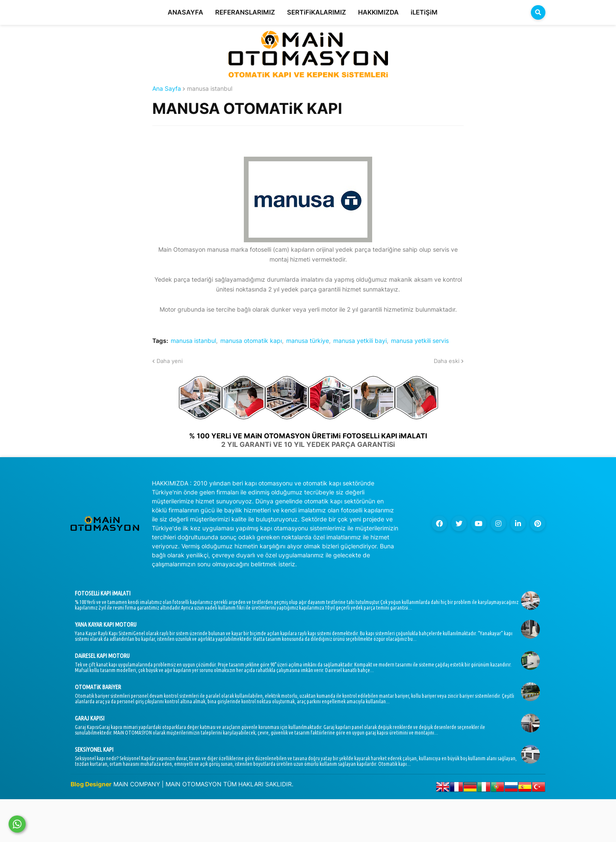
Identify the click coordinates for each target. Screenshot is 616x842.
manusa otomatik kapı (251, 341)
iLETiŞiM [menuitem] (424, 12)
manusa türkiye (308, 341)
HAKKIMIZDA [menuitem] (378, 12)
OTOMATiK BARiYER (98, 687)
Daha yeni (170, 361)
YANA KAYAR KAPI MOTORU (106, 625)
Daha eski (447, 361)
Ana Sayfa (167, 89)
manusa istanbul (210, 89)
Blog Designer (91, 784)
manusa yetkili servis (420, 341)
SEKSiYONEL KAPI (94, 750)
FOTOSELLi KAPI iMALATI (103, 593)
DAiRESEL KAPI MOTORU (102, 656)
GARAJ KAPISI (90, 718)
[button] (538, 12)
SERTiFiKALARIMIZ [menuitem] (317, 12)
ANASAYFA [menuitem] (185, 12)
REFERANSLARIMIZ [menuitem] (245, 12)
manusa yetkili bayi (360, 341)
